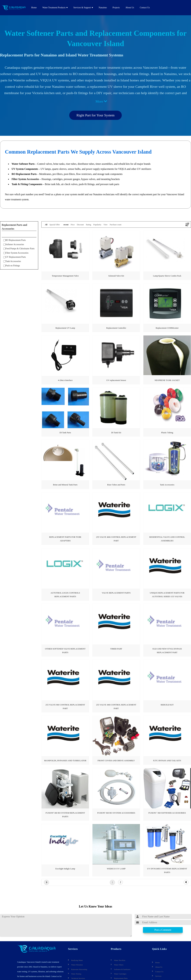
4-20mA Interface (65, 380)
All (46, 225)
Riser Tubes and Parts (116, 485)
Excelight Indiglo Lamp (65, 869)
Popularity (97, 225)
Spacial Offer (55, 225)
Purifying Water (76, 960)
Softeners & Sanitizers (121, 968)
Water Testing (76, 973)
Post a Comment (163, 930)
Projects (116, 8)
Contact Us (145, 8)
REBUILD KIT (167, 705)
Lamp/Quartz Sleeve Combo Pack (167, 276)
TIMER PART (116, 649)
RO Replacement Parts (15, 240)
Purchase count (115, 225)
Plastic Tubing (167, 433)
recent (66, 225)
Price (73, 225)
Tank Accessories (12, 261)
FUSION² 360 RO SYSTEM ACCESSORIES (116, 813)
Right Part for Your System (96, 115)
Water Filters (118, 964)
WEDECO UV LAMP (116, 869)
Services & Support (82, 8)
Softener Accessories (14, 244)
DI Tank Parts (65, 433)
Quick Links (159, 948)
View (105, 225)
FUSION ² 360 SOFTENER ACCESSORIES (167, 813)
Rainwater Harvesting (78, 968)
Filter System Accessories (16, 253)
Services (72, 948)
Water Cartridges (119, 973)
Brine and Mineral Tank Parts (65, 485)
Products (116, 948)
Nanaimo (103, 8)
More (101, 101)
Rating (88, 225)
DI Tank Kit (116, 433)
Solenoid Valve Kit (116, 276)
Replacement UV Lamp (65, 328)
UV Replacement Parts (15, 257)
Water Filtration (76, 964)
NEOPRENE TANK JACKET (167, 380)
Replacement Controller (116, 328)
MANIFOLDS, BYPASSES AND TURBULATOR (65, 761)
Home (34, 8)
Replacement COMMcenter (167, 328)
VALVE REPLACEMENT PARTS (116, 593)
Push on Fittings (12, 266)
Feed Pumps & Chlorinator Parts (19, 249)
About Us (130, 8)
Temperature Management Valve (65, 276)
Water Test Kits (119, 960)
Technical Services (77, 978)
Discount (80, 225)
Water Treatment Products (54, 8)
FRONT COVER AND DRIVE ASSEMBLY (116, 761)
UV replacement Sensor (116, 380)
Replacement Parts (120, 978)
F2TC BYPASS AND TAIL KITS (167, 761)
